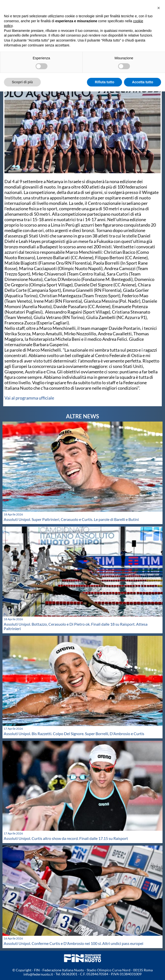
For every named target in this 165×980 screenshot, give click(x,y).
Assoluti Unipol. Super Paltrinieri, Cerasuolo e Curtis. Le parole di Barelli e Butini (71, 519)
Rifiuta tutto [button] (105, 82)
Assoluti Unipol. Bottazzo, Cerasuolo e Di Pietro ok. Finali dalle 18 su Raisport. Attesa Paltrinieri (76, 626)
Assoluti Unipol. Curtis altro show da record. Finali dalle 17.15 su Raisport (66, 838)
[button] (159, 8)
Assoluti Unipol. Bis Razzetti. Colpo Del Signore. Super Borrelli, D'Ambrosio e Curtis (74, 734)
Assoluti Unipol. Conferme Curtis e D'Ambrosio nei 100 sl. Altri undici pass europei (73, 943)
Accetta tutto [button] (143, 82)
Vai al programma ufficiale (29, 398)
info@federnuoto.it (38, 974)
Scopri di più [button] (22, 82)
